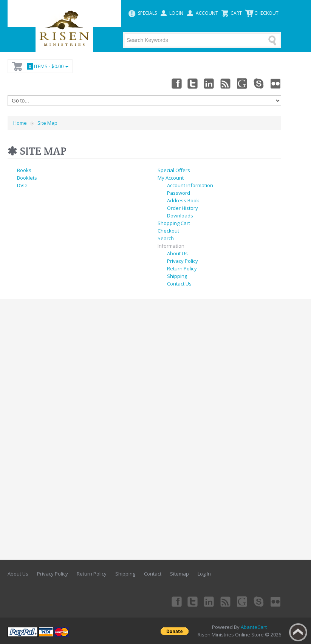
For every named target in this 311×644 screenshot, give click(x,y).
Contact (153, 574)
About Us (177, 253)
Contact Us (179, 284)
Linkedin (209, 83)
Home (20, 123)
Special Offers (174, 170)
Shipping (177, 276)
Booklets (27, 178)
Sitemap (179, 574)
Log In (204, 574)
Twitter (193, 83)
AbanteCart (254, 627)
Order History (183, 208)
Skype (259, 83)
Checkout (168, 231)
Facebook (176, 83)
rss (226, 83)
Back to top (298, 632)
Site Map (47, 123)
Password (179, 193)
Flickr (276, 83)
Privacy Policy (183, 261)
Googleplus (243, 83)
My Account (171, 178)
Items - (47, 66)
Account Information (190, 185)
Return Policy (182, 268)
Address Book (183, 200)
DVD (22, 185)
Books (24, 170)
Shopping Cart (174, 223)
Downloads (180, 216)
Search (166, 238)
